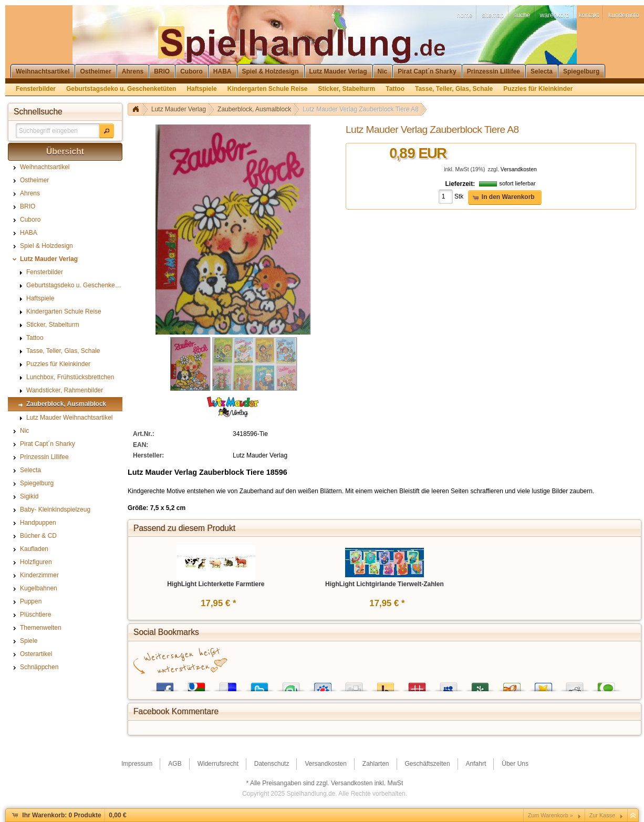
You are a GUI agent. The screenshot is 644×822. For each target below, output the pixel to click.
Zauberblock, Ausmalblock (254, 109)
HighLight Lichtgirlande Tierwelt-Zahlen (385, 584)
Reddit (575, 685)
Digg (354, 685)
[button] (107, 131)
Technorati (606, 685)
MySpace (449, 685)
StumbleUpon (291, 685)
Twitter (259, 685)
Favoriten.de (543, 685)
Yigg (512, 685)
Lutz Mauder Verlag (179, 109)
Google (196, 685)
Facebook (165, 685)
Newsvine (480, 685)
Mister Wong (417, 685)
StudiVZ (323, 685)
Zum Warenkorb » (550, 815)
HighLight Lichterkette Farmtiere (216, 584)
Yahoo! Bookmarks (386, 685)
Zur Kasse (602, 815)
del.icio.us (228, 685)
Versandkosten (519, 169)
